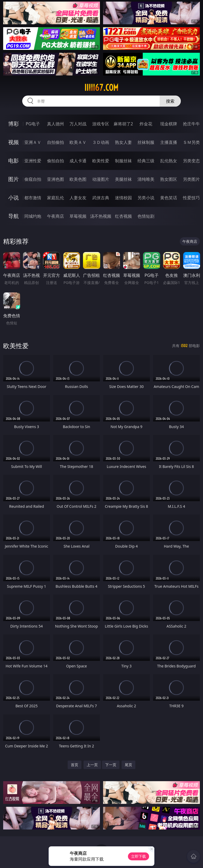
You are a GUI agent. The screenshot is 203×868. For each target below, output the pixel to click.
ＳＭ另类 (191, 142)
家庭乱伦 (56, 198)
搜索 (170, 101)
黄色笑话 (169, 198)
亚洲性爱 (33, 161)
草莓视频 (78, 216)
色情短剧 (146, 216)
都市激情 (33, 198)
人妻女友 (78, 198)
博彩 (13, 124)
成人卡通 (78, 161)
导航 (13, 216)
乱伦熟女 (169, 161)
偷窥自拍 (33, 179)
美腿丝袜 (123, 179)
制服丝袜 (123, 161)
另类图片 (191, 179)
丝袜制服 (146, 142)
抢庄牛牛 (191, 124)
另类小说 (146, 198)
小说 (13, 198)
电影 (13, 161)
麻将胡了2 (123, 124)
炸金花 (146, 124)
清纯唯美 (146, 179)
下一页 (111, 765)
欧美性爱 (101, 161)
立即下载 (139, 856)
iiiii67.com (101, 88)
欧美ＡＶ (78, 142)
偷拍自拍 (56, 161)
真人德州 (56, 124)
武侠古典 (101, 198)
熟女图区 (169, 179)
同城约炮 (33, 216)
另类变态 (191, 161)
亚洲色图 (56, 179)
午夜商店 (56, 216)
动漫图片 (101, 179)
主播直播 (169, 142)
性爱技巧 (191, 198)
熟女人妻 (123, 142)
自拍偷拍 (56, 142)
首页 (75, 765)
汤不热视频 (101, 216)
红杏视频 (123, 216)
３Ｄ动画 (101, 142)
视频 (13, 142)
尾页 (128, 765)
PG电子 (33, 124)
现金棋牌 (169, 124)
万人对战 (78, 124)
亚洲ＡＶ (33, 142)
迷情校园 (123, 198)
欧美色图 (78, 179)
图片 (13, 179)
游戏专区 (101, 124)
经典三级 (146, 161)
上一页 (92, 765)
